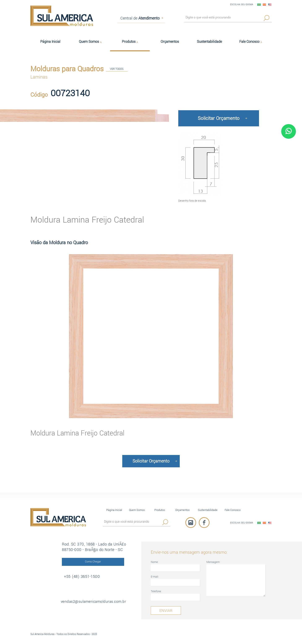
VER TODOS (117, 69)
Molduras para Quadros (67, 69)
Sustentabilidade (208, 509)
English (270, 5)
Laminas (39, 77)
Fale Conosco (233, 509)
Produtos (160, 509)
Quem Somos (137, 509)
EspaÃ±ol (264, 5)
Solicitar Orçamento (219, 117)
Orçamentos (182, 509)
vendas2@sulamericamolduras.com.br (98, 600)
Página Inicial (114, 509)
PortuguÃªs (259, 5)
